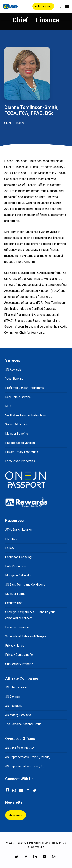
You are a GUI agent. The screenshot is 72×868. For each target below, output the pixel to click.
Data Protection (15, 566)
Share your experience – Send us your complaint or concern (30, 615)
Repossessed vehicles (20, 443)
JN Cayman (13, 697)
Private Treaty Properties (22, 452)
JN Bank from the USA (20, 748)
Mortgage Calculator (18, 575)
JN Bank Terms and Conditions (25, 585)
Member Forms (15, 594)
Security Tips (14, 603)
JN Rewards (13, 369)
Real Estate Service (18, 397)
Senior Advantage (17, 424)
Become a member (18, 627)
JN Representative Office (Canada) (28, 757)
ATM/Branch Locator (19, 530)
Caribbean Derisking (18, 557)
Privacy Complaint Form (21, 655)
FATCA (10, 548)
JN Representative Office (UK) (25, 766)
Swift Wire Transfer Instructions (26, 415)
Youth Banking (14, 379)
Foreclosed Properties (20, 461)
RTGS (9, 406)
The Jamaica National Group (23, 724)
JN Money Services (18, 715)
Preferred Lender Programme (25, 388)
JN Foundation (15, 706)
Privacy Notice (15, 646)
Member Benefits (17, 434)
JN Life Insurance (17, 687)
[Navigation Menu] (67, 6)
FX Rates (11, 539)
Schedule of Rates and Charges (26, 636)
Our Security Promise (19, 664)
